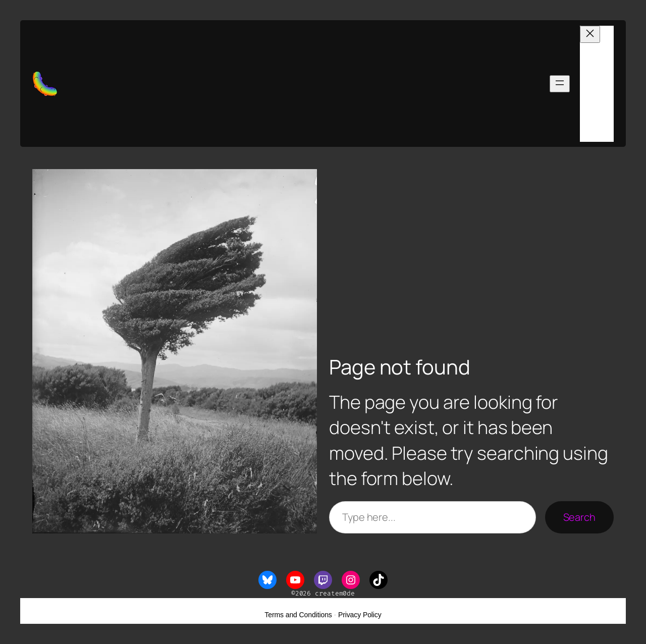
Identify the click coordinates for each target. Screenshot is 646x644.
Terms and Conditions (298, 615)
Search (579, 517)
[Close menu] (590, 34)
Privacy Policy (360, 615)
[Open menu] (560, 84)
